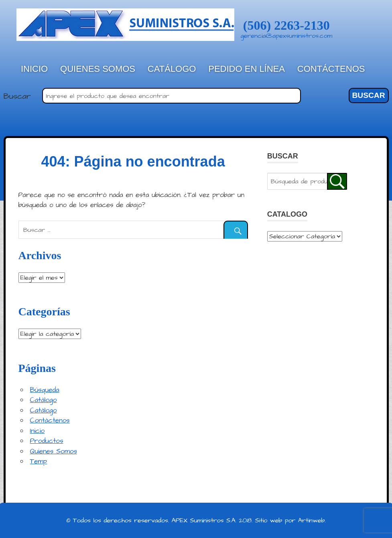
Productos (47, 441)
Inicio (34, 69)
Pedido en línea (247, 69)
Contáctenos (331, 69)
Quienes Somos (98, 69)
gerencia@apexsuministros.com (287, 36)
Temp (39, 461)
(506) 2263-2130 (286, 25)
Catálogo (172, 69)
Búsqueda (45, 390)
